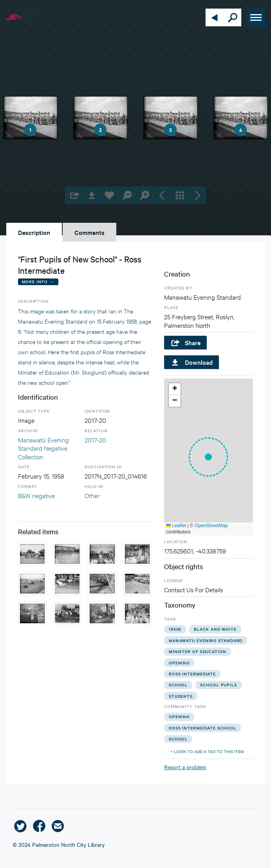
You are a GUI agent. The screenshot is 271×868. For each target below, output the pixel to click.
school (178, 685)
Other (92, 495)
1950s (175, 629)
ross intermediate (192, 674)
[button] (208, 457)
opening (179, 663)
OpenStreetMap (211, 526)
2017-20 (95, 439)
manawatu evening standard (206, 640)
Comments (89, 232)
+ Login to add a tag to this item (207, 751)
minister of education (198, 651)
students (181, 696)
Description (34, 232)
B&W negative (36, 495)
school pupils (219, 685)
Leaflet (176, 526)
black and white (215, 629)
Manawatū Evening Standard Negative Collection (43, 448)
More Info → (38, 281)
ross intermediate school (203, 728)
